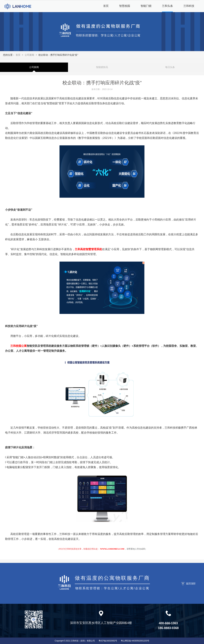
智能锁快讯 (102, 67)
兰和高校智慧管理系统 (88, 249)
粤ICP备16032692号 (108, 641)
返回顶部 (191, 584)
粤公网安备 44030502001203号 (135, 641)
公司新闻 (29, 55)
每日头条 (170, 67)
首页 (18, 55)
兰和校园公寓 (19, 346)
